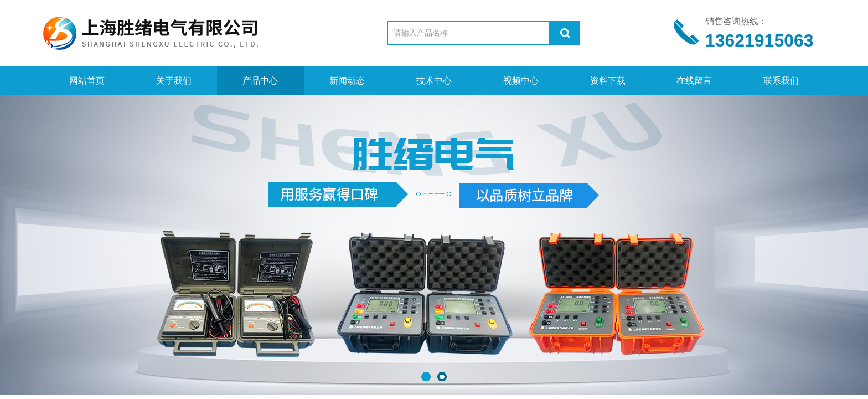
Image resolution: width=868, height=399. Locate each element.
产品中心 (260, 81)
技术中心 (434, 81)
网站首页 (87, 81)
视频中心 (521, 81)
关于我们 (174, 81)
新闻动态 (347, 81)
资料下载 (608, 81)
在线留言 (694, 81)
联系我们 (781, 81)
